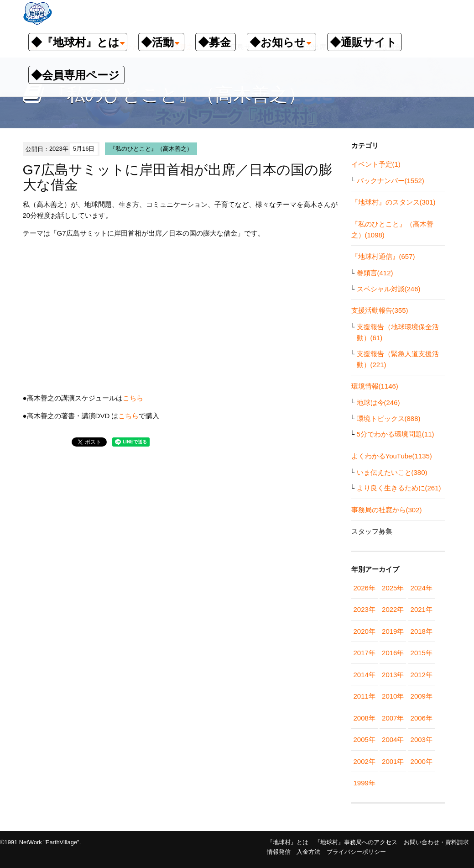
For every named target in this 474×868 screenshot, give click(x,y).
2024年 (422, 588)
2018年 (422, 631)
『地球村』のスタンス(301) (393, 202)
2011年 (365, 696)
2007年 (393, 718)
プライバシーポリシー (356, 852)
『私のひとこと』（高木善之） (151, 149)
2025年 (393, 588)
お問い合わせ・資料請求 (436, 842)
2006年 (422, 718)
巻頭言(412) (375, 273)
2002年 (365, 761)
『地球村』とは (288, 842)
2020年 (365, 631)
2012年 (422, 675)
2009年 (422, 696)
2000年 (422, 761)
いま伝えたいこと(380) (392, 472)
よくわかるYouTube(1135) (392, 456)
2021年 (422, 609)
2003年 (422, 739)
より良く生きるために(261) (399, 488)
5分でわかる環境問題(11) (396, 434)
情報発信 (279, 852)
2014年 (365, 675)
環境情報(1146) (375, 386)
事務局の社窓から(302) (387, 510)
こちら (133, 398)
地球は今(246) (378, 402)
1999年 (365, 783)
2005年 (365, 739)
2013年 (393, 675)
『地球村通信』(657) (383, 256)
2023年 (365, 609)
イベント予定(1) (376, 164)
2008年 (365, 718)
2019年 (393, 631)
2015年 (422, 653)
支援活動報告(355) (380, 310)
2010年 (393, 696)
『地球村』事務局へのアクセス (356, 842)
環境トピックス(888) (389, 418)
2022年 (393, 609)
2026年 (365, 588)
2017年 (365, 653)
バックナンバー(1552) (391, 181)
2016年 (393, 653)
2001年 (393, 761)
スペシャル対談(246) (389, 289)
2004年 (393, 739)
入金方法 (308, 852)
